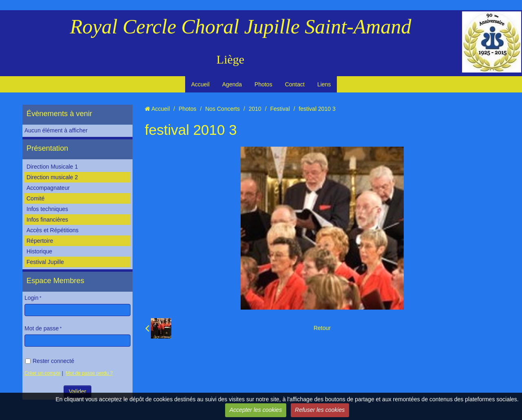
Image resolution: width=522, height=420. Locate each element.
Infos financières (47, 220)
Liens (324, 84)
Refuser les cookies (320, 410)
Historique (39, 251)
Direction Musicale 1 (52, 167)
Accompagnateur (48, 188)
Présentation (47, 148)
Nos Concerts (222, 109)
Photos (263, 84)
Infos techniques (47, 209)
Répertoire (40, 241)
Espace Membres (55, 281)
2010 (255, 109)
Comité (35, 198)
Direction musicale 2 (52, 177)
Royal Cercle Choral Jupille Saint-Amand (241, 26)
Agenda (232, 84)
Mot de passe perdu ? (90, 373)
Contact (295, 84)
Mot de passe (42, 328)
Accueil (200, 84)
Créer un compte (43, 373)
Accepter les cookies (256, 410)
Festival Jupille (45, 262)
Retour (322, 328)
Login (31, 298)
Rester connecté (50, 361)
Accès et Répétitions (53, 230)
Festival (280, 109)
